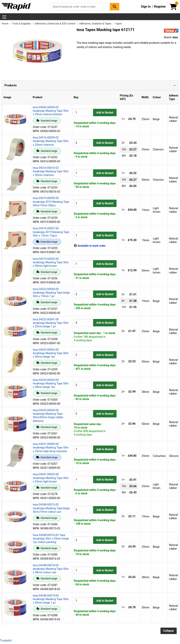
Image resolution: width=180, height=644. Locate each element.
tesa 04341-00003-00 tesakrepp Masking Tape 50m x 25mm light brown (51, 478)
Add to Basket (105, 113)
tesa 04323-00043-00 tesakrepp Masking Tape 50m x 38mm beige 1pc (51, 383)
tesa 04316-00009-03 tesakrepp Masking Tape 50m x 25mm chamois (51, 141)
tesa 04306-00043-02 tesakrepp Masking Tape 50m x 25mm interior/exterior (51, 111)
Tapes (119, 24)
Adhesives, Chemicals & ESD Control (55, 24)
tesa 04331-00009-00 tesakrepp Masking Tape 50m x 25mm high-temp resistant (51, 447)
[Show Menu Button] (4, 17)
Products (11, 85)
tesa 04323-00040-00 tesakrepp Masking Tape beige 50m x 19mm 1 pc (51, 293)
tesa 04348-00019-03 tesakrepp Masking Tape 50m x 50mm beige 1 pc (51, 599)
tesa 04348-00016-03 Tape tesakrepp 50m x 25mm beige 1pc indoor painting (51, 539)
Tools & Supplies (22, 24)
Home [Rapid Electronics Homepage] (5, 24)
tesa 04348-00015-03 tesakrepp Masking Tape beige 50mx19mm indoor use (51, 508)
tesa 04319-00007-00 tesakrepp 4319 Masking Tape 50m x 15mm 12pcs (51, 232)
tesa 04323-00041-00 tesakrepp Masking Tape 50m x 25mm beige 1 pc (51, 323)
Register (160, 7)
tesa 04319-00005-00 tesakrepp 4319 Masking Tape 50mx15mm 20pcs (51, 202)
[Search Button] (115, 7)
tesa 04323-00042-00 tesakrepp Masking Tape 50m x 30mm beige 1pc (51, 353)
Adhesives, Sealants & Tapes (96, 24)
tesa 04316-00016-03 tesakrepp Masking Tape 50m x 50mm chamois (51, 171)
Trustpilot (6, 640)
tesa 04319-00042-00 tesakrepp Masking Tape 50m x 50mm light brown (51, 262)
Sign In (146, 7)
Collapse (169, 631)
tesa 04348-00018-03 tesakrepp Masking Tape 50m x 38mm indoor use (51, 569)
